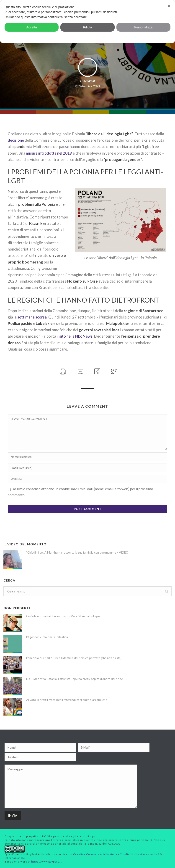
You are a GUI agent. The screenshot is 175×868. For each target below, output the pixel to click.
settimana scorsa (32, 317)
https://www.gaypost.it (46, 862)
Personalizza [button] (143, 27)
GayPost (89, 81)
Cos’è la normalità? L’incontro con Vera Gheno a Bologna (63, 616)
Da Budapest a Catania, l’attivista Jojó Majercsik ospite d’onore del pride (75, 679)
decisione (16, 140)
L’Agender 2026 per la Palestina (47, 637)
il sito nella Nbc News (75, 336)
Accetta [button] (32, 27)
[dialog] (87, 22)
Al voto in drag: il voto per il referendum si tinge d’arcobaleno (67, 700)
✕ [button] (169, 6)
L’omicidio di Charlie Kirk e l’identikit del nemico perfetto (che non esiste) (74, 658)
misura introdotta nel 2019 (49, 153)
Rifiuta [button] (87, 27)
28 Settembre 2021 (87, 86)
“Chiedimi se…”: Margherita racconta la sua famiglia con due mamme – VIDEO (77, 552)
